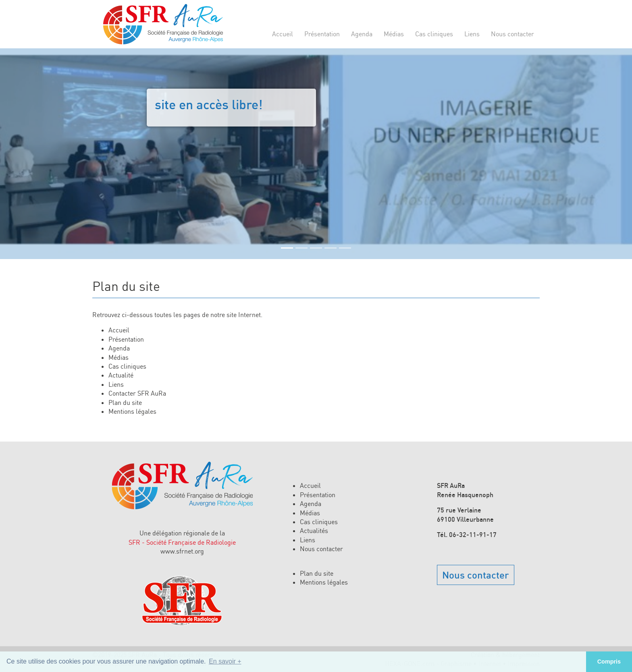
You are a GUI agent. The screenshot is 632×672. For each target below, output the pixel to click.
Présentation (322, 34)
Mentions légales (132, 411)
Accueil (283, 34)
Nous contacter (512, 34)
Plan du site (125, 402)
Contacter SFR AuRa (137, 393)
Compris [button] (609, 662)
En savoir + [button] (225, 661)
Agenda (362, 34)
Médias (394, 34)
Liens (472, 34)
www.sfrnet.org (182, 551)
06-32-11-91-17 (473, 535)
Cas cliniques (434, 34)
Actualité (121, 375)
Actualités (314, 531)
